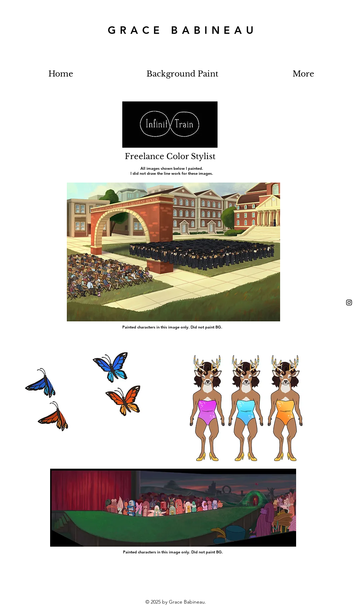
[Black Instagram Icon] (349, 302)
